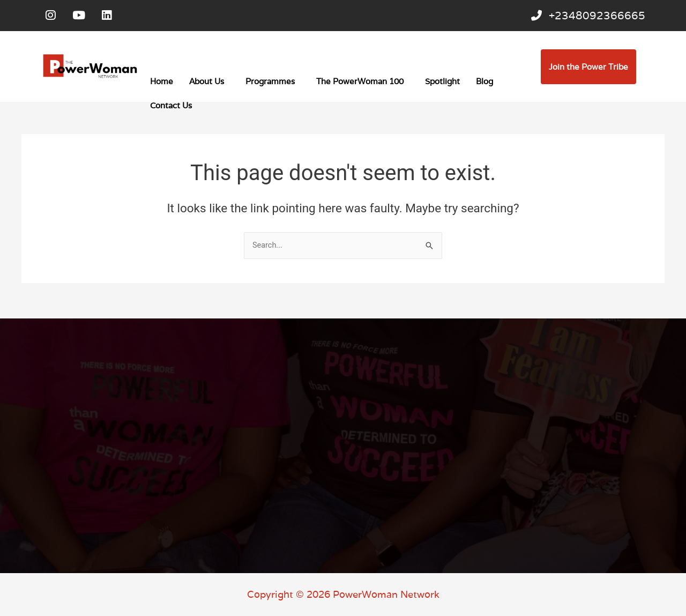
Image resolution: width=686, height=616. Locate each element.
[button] (209, 84)
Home (162, 84)
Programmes (270, 84)
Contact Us (171, 108)
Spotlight (442, 84)
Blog (484, 84)
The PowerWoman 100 (360, 84)
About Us (207, 84)
